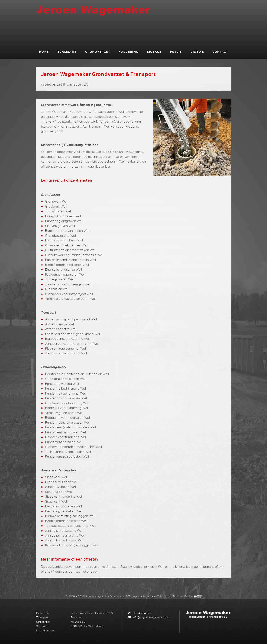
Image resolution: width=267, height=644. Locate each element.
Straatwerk (43, 622)
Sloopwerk (43, 626)
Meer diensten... (46, 630)
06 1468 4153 (142, 613)
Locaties (148, 596)
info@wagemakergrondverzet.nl (152, 617)
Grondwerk (43, 613)
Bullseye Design (183, 596)
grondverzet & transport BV (149, 34)
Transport (42, 617)
